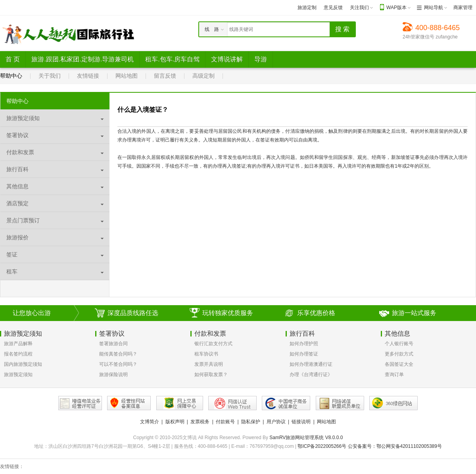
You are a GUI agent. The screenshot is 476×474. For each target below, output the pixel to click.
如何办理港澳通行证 (311, 364)
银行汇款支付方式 (213, 344)
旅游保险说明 (113, 375)
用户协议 (276, 422)
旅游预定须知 (18, 375)
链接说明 (301, 422)
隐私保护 (251, 422)
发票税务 (200, 422)
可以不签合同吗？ (118, 364)
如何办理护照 (304, 344)
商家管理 (463, 8)
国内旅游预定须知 (23, 364)
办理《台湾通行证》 (311, 375)
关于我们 (50, 76)
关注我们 (359, 8)
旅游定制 (307, 8)
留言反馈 (165, 76)
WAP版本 (396, 8)
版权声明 (175, 422)
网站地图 (127, 76)
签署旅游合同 (113, 344)
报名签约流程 (18, 354)
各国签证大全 (399, 364)
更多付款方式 (399, 354)
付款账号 (225, 422)
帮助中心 (11, 76)
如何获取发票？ (211, 375)
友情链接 (88, 76)
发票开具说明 (209, 364)
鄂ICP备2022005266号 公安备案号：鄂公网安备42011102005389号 (370, 446)
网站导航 (434, 8)
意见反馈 (333, 8)
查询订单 (394, 375)
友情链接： (12, 466)
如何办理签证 (304, 354)
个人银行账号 (399, 344)
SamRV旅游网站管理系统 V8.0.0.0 (306, 438)
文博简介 (150, 422)
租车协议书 (206, 354)
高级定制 (203, 76)
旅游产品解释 (18, 344)
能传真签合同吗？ (118, 354)
